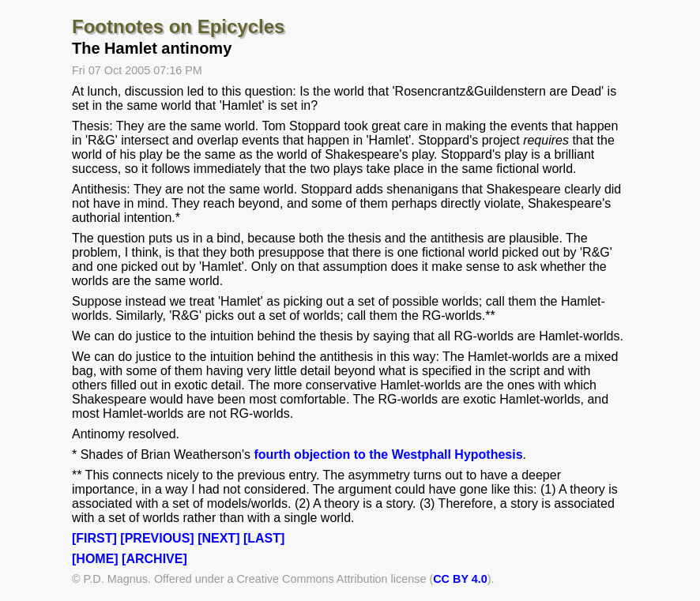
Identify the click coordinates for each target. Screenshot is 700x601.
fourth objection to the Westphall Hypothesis (388, 455)
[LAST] (264, 538)
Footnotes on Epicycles (178, 26)
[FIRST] (94, 538)
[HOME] (95, 559)
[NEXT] (218, 538)
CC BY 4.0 (460, 579)
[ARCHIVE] (154, 559)
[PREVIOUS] (157, 538)
